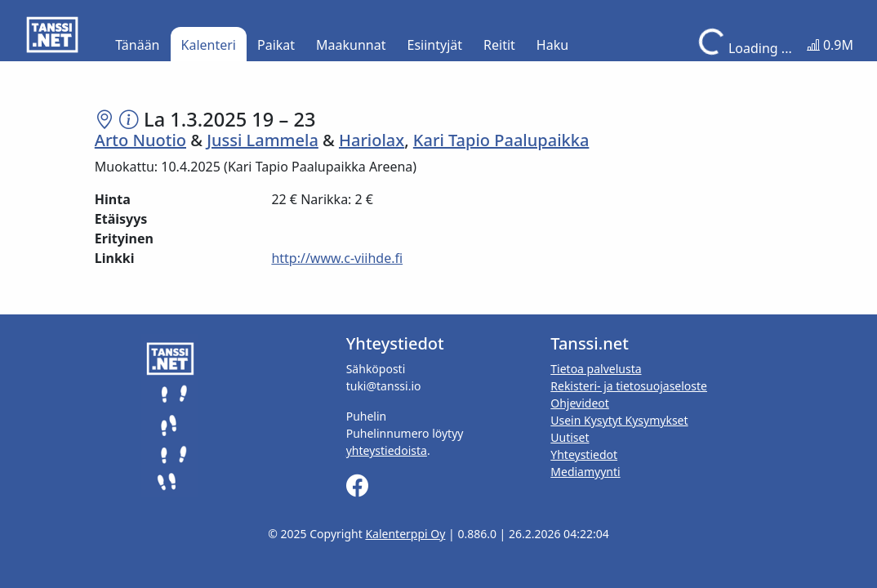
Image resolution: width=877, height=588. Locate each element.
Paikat (276, 45)
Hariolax (372, 140)
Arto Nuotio (140, 140)
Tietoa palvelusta (596, 369)
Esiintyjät (435, 45)
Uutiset (570, 437)
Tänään (137, 45)
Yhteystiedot (584, 454)
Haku (552, 45)
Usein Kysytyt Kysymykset (619, 420)
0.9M (830, 45)
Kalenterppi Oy (405, 534)
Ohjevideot (580, 403)
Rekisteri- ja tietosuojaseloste (629, 386)
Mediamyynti (585, 472)
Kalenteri (209, 45)
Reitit (499, 45)
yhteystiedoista (387, 450)
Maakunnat (351, 45)
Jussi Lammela (263, 140)
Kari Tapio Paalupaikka (501, 140)
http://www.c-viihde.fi (337, 258)
